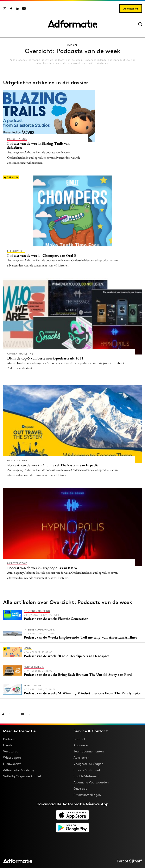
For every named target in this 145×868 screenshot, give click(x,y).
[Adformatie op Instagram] (24, 8)
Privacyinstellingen (87, 795)
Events (8, 745)
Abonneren (81, 745)
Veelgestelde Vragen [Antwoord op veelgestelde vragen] (88, 764)
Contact (79, 739)
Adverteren (81, 758)
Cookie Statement (87, 776)
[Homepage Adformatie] (72, 24)
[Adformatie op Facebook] (11, 8)
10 (22, 714)
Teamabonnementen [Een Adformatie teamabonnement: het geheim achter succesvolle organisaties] (89, 751)
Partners (9, 739)
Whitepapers (12, 758)
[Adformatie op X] (5, 8)
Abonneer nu (131, 9)
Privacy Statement (87, 770)
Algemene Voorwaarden (91, 782)
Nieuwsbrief (12, 764)
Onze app (80, 789)
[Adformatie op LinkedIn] (18, 8)
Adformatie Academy (19, 770)
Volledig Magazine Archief (22, 776)
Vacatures (11, 751)
